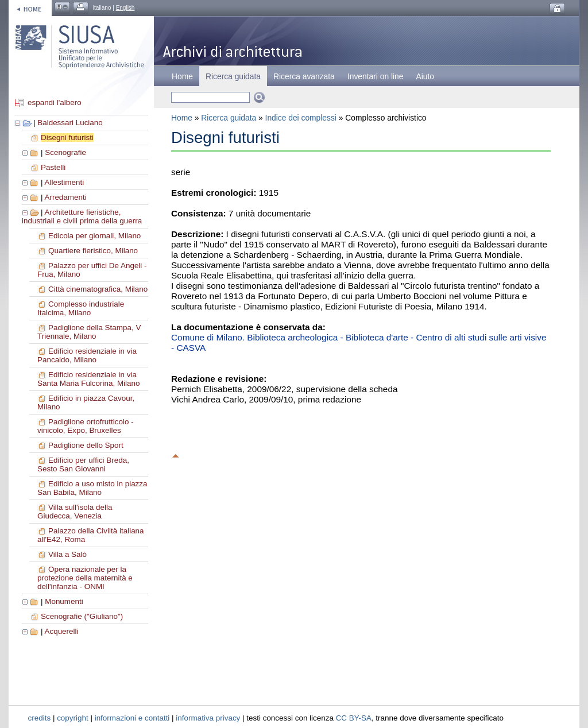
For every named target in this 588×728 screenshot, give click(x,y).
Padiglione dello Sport (86, 445)
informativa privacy (208, 718)
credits (40, 718)
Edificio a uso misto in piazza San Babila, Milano (92, 488)
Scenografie (65, 152)
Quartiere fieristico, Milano (93, 251)
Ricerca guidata (229, 118)
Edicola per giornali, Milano (94, 236)
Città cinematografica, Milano (98, 289)
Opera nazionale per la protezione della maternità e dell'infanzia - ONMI (85, 578)
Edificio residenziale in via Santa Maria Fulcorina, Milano (89, 379)
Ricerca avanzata (304, 76)
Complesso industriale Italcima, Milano (81, 308)
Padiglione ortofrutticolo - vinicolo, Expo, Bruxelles (86, 426)
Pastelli (53, 167)
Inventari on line (376, 76)
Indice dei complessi (301, 118)
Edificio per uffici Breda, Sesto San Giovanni (83, 464)
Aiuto (425, 76)
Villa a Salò (67, 554)
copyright (73, 718)
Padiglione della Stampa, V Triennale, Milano (89, 332)
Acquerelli (61, 631)
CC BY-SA (354, 718)
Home (182, 76)
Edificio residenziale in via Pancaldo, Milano (87, 355)
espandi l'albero (55, 102)
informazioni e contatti (132, 718)
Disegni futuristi (67, 138)
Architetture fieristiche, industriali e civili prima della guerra (82, 216)
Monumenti (64, 601)
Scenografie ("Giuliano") (82, 616)
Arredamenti (65, 197)
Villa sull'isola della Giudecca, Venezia (75, 512)
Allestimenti (64, 182)
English (125, 8)
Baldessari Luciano (70, 123)
